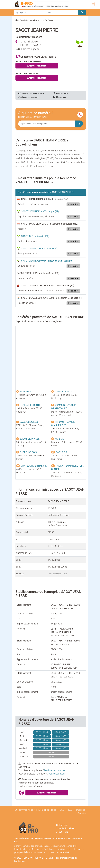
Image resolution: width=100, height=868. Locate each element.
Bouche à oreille (60, 94)
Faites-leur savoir (57, 774)
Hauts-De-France (46, 20)
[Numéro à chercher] (47, 124)
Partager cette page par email (31, 94)
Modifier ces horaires (55, 770)
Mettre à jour (59, 97)
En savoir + (73, 204)
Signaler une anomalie (28, 97)
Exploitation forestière (29, 20)
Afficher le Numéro (37, 66)
